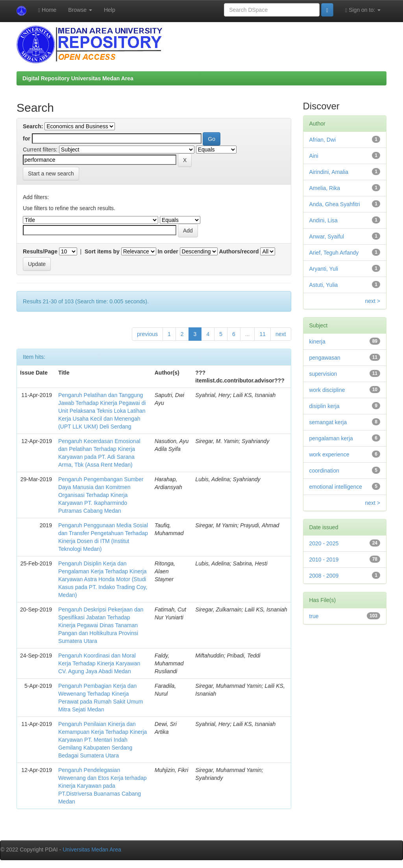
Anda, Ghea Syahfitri (335, 204)
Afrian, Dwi (323, 140)
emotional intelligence (336, 487)
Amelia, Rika (325, 188)
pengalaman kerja (331, 438)
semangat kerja (328, 422)
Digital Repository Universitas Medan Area (78, 78)
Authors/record (239, 251)
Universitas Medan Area (92, 850)
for (27, 139)
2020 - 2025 (324, 543)
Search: (33, 126)
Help (110, 10)
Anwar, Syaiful (327, 236)
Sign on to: (363, 10)
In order (168, 251)
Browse (80, 10)
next (281, 334)
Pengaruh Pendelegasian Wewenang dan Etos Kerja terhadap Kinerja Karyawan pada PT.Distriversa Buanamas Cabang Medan (103, 786)
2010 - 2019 (324, 560)
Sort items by (102, 251)
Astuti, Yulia (324, 285)
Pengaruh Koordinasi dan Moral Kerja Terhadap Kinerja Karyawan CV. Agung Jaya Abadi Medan (99, 663)
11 (263, 334)
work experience (329, 454)
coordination (324, 471)
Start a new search (51, 174)
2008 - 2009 (324, 576)
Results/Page (40, 251)
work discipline (327, 390)
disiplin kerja (324, 406)
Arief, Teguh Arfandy (334, 253)
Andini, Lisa (324, 220)
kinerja (317, 342)
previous (147, 334)
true (314, 616)
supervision (323, 374)
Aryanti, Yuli (324, 269)
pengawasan (325, 358)
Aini (314, 156)
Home (47, 10)
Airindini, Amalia (329, 172)
